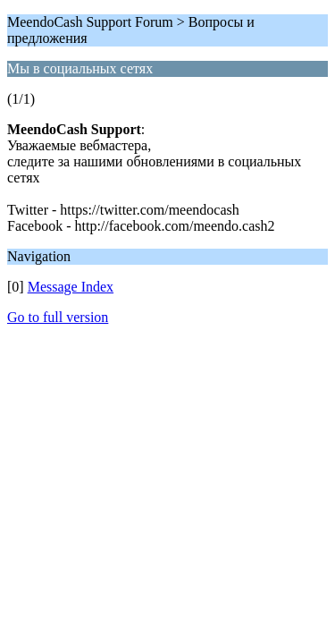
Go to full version (58, 317)
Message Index (71, 287)
